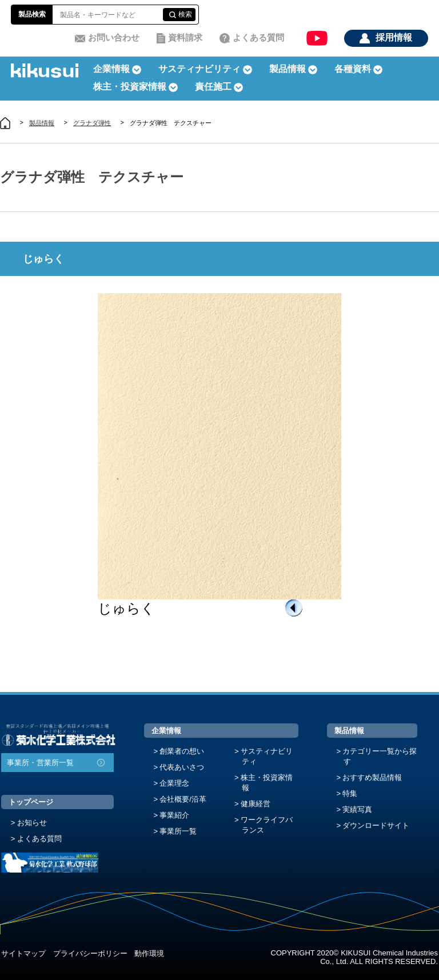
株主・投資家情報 (267, 783)
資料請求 (185, 37)
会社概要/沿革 (183, 799)
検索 (185, 14)
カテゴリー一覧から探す (380, 756)
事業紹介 (174, 815)
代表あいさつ (182, 767)
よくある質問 (258, 37)
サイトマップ (23, 953)
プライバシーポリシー (90, 953)
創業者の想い (182, 751)
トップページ (31, 802)
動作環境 (149, 953)
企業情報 (166, 731)
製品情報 (42, 123)
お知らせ (32, 823)
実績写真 (357, 809)
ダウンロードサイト (376, 825)
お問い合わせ (114, 37)
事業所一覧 (178, 831)
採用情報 (394, 37)
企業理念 (174, 783)
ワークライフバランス (267, 825)
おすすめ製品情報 (372, 777)
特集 (350, 793)
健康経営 (256, 804)
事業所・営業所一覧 (40, 763)
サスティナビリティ (199, 69)
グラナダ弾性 (92, 123)
